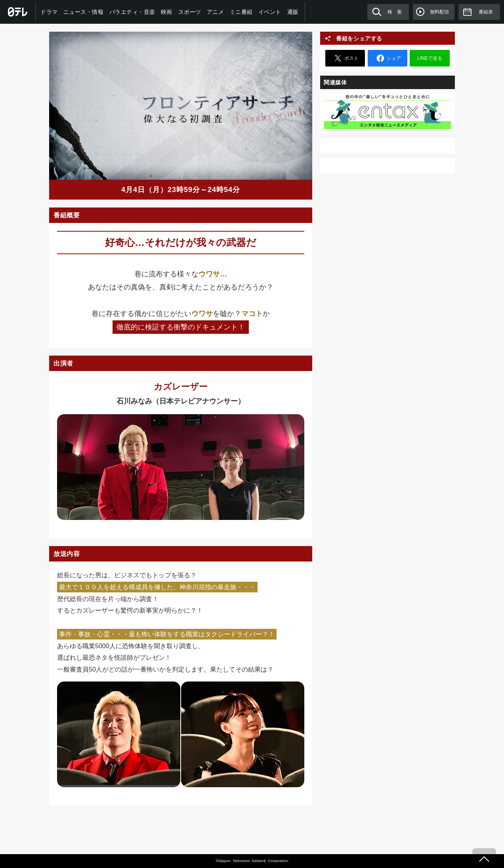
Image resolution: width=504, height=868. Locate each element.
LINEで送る (430, 58)
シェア (388, 58)
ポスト (345, 58)
